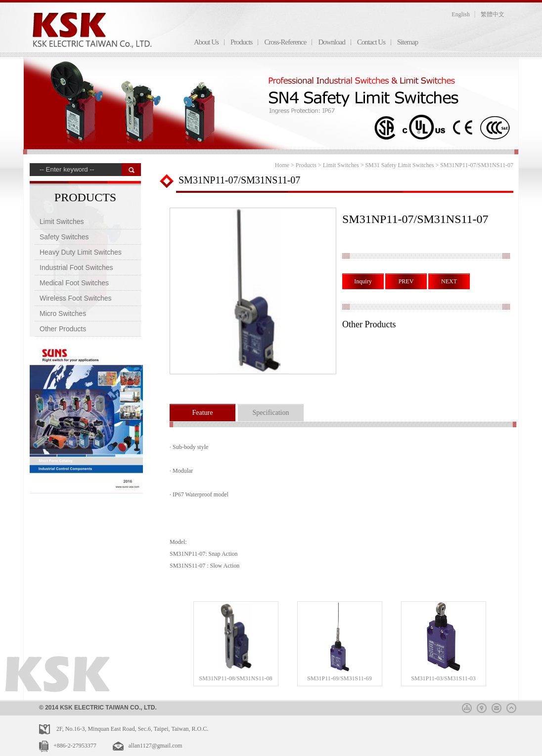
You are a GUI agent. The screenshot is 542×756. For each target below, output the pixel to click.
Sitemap (407, 42)
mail (497, 707)
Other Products (63, 329)
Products (242, 42)
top (511, 707)
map (482, 707)
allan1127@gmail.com (156, 746)
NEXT (449, 281)
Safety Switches (64, 237)
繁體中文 (493, 14)
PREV (406, 281)
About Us (206, 42)
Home (282, 165)
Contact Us (371, 42)
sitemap (467, 707)
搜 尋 (131, 170)
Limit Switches (62, 222)
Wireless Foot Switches (75, 298)
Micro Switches (63, 313)
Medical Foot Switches (74, 283)
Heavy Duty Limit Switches (81, 252)
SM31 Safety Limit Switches (399, 165)
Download (332, 42)
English (461, 14)
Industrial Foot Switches (76, 267)
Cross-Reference (285, 42)
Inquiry (363, 281)
